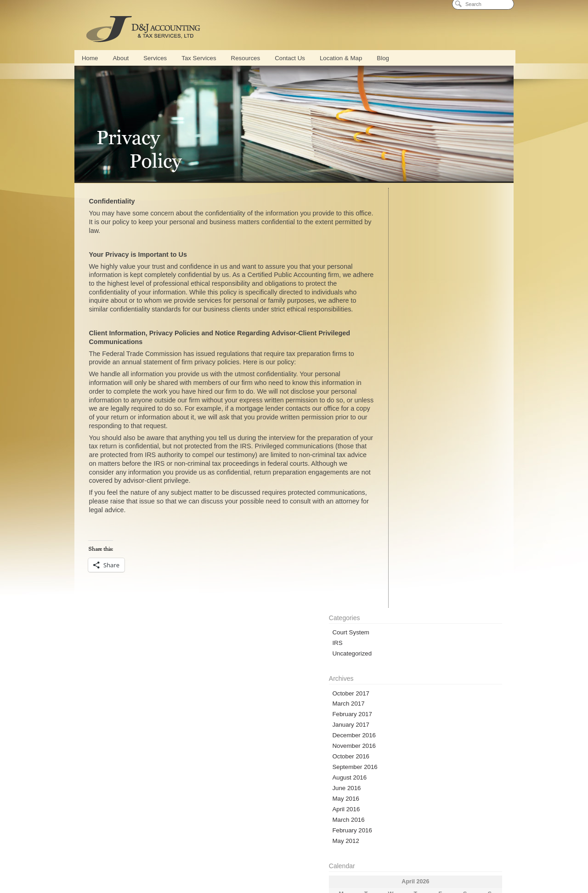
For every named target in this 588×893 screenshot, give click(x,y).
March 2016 (397, 400)
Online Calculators (132, 769)
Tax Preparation (225, 860)
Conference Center (194, 848)
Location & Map (341, 58)
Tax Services (199, 58)
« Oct (385, 557)
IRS (386, 223)
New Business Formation (133, 860)
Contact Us (290, 58)
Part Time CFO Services (314, 848)
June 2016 (395, 369)
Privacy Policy (294, 873)
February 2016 (401, 411)
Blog (383, 58)
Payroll (270, 848)
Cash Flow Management (397, 848)
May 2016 (394, 379)
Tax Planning (266, 860)
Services (155, 58)
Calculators (390, 860)
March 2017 (397, 284)
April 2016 (395, 390)
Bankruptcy (355, 860)
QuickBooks (238, 848)
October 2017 (399, 274)
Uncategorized (401, 234)
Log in (389, 592)
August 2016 (398, 358)
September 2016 (403, 348)
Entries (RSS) (399, 602)
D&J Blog (407, 769)
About (121, 58)
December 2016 (403, 316)
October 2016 (399, 337)
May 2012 (394, 421)
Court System (399, 213)
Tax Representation (311, 860)
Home (90, 58)
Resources (246, 58)
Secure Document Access (289, 769)
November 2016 (403, 326)
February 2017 (401, 295)
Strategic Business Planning (463, 848)
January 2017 (399, 305)
